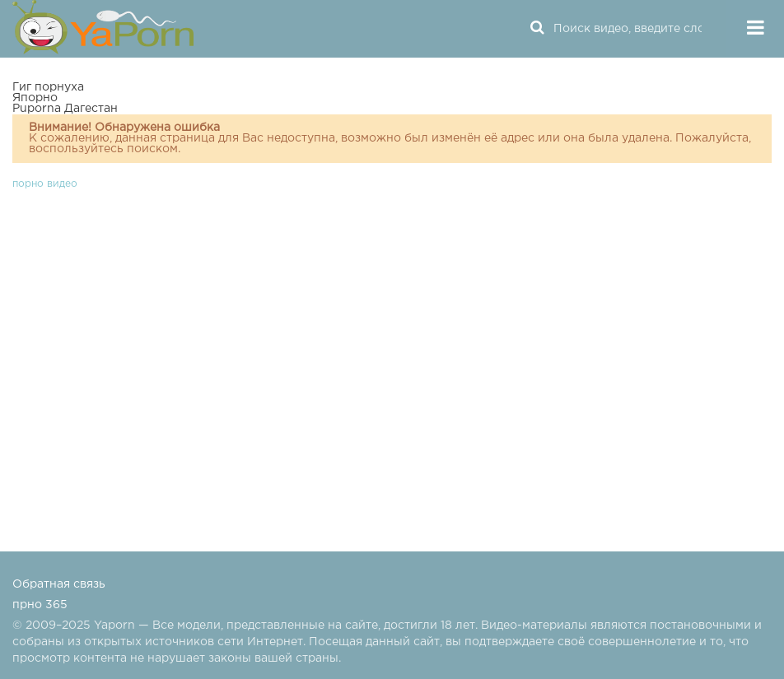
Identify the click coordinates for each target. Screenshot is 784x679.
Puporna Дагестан (65, 109)
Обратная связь (59, 584)
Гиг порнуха (48, 87)
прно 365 (40, 605)
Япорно (35, 98)
